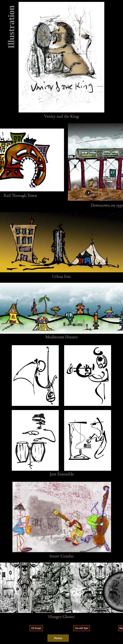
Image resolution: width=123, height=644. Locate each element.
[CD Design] (36, 628)
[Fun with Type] (82, 628)
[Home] (58, 638)
